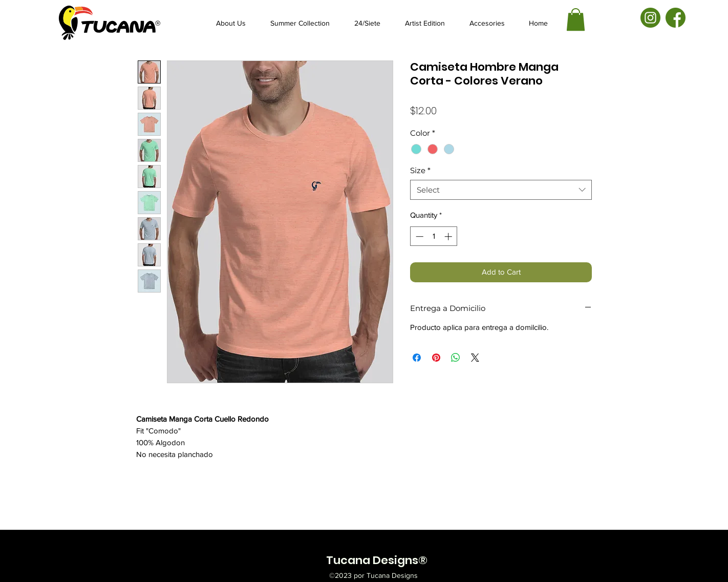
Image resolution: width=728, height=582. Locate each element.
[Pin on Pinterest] (436, 358)
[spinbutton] (434, 236)
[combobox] (501, 190)
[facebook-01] (676, 18)
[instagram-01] (650, 18)
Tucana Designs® (377, 560)
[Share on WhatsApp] (456, 358)
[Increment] (449, 236)
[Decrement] (419, 236)
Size (420, 170)
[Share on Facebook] (417, 358)
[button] (576, 19)
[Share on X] (475, 358)
